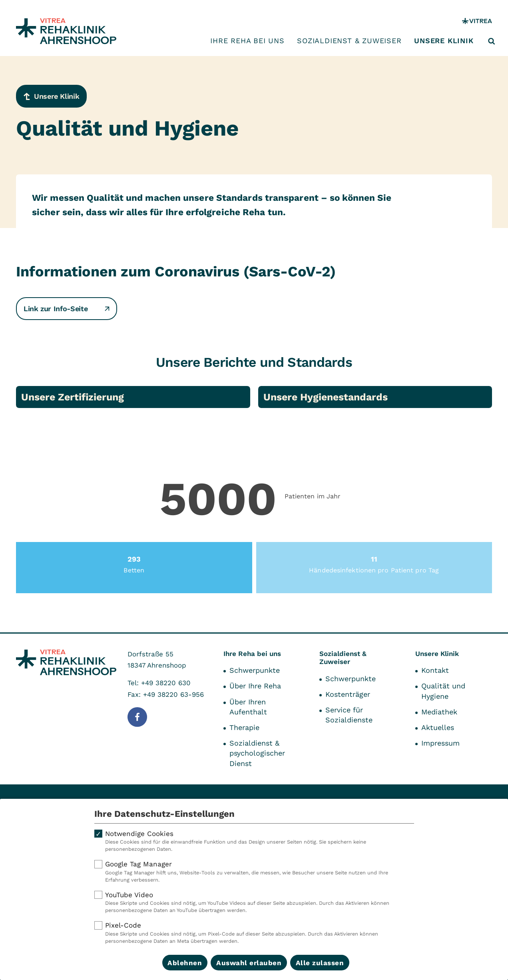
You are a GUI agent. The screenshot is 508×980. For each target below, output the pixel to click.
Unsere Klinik (444, 41)
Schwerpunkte (255, 670)
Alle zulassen (320, 963)
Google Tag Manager (254, 872)
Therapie (244, 727)
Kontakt (435, 670)
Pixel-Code (254, 933)
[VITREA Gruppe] (477, 21)
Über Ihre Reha (255, 686)
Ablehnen (185, 963)
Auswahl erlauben (249, 963)
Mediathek (439, 712)
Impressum (440, 743)
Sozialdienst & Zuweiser (349, 41)
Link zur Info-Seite (67, 309)
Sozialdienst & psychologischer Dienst (257, 753)
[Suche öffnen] (492, 41)
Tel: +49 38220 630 (159, 683)
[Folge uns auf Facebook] (137, 717)
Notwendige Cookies (254, 841)
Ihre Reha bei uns (247, 41)
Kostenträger (348, 694)
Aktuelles (438, 727)
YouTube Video (254, 902)
